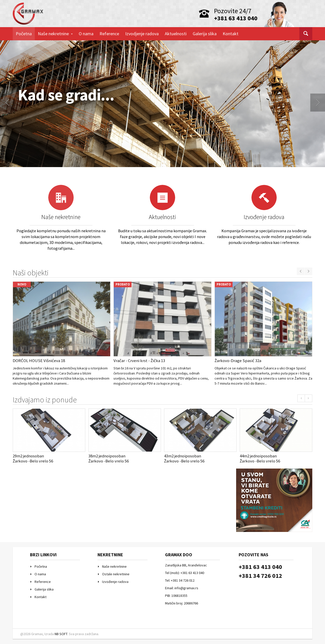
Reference (109, 34)
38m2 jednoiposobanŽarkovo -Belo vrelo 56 (109, 458)
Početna (24, 34)
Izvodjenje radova (142, 34)
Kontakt (231, 34)
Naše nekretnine (55, 34)
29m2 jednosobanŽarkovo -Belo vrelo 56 (33, 458)
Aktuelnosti (176, 34)
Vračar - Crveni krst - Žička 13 (139, 361)
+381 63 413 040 (236, 18)
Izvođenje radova (264, 217)
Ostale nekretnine (116, 574)
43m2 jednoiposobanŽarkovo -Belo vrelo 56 (184, 458)
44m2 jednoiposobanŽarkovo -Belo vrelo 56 (260, 458)
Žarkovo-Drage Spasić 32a (238, 361)
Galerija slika (205, 34)
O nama (86, 34)
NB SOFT (61, 634)
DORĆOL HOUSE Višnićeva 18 (39, 361)
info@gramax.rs (186, 588)
